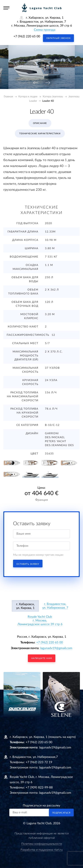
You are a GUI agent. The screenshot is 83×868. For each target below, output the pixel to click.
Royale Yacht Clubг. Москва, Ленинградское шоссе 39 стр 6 (40, 621)
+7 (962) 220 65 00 (27, 36)
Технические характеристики (40, 134)
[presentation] (35, 83)
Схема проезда (45, 30)
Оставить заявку (28, 564)
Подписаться (61, 813)
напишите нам (42, 658)
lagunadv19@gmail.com (56, 648)
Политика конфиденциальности (42, 844)
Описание (40, 123)
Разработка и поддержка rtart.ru (42, 850)
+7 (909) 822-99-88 (39, 788)
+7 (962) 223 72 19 (39, 762)
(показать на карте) (62, 737)
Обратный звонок (59, 38)
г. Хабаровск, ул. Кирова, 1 (25, 606)
